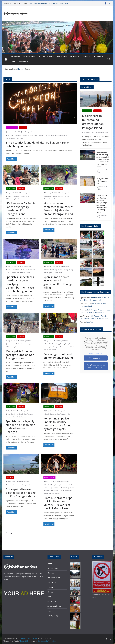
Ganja (72, 488)
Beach (47, 485)
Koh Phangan (50, 135)
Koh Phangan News (29, 132)
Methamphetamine (12, 138)
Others (74, 56)
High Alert (15, 56)
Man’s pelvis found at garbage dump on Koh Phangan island (20, 355)
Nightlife (58, 493)
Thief (18, 417)
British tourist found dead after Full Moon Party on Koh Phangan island (38, 144)
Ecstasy (56, 488)
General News (29, 56)
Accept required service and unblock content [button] (96, 366)
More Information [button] (96, 354)
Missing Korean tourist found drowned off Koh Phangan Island (93, 122)
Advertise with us (54, 606)
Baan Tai (48, 344)
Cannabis (10, 135)
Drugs (50, 488)
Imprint (50, 611)
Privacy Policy (53, 616)
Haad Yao (90, 322)
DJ (59, 196)
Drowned (53, 414)
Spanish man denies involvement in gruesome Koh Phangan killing (59, 282)
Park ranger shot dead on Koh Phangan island (58, 356)
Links (13, 62)
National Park (70, 347)
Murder (18, 199)
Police (21, 138)
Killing (28, 196)
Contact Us (24, 62)
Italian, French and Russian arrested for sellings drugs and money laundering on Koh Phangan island (102, 204)
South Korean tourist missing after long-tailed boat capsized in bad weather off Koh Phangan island (103, 159)
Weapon (24, 417)
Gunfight (68, 344)
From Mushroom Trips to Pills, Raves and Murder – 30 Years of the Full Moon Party (58, 503)
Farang (66, 270)
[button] (78, 56)
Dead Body (18, 135)
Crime (9, 196)
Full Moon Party (46, 56)
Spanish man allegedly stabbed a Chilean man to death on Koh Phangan (20, 427)
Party (51, 199)
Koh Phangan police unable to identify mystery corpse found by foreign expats (57, 424)
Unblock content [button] (96, 358)
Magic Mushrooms (61, 135)
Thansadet (53, 350)
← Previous (8, 533)
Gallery (98, 56)
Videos (85, 56)
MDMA (46, 493)
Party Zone (62, 56)
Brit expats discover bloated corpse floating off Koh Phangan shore (21, 493)
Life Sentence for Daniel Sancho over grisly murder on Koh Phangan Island (21, 209)
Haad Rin (41, 135)
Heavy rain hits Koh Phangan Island (102, 181)
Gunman (46, 347)
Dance (62, 485)
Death (25, 135)
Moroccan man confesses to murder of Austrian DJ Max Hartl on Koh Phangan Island (58, 209)
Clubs (52, 485)
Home (50, 563)
